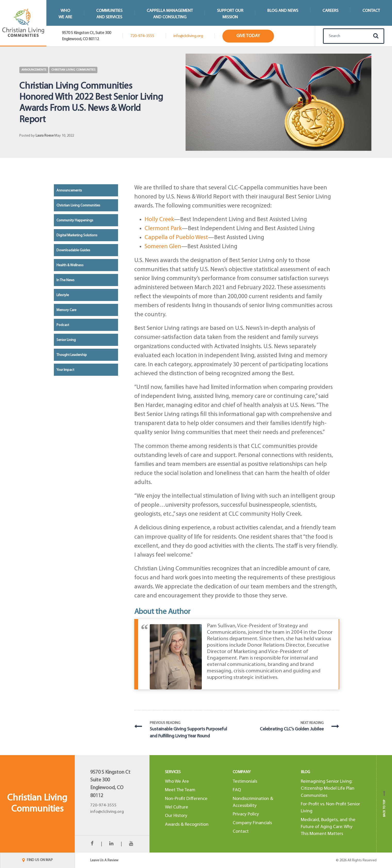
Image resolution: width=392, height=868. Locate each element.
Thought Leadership (72, 355)
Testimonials (245, 782)
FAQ (237, 790)
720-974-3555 (142, 36)
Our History (176, 816)
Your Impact (65, 370)
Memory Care (66, 310)
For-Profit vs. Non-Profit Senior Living (330, 808)
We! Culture (177, 807)
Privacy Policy (246, 814)
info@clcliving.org (188, 36)
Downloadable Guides (73, 250)
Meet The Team (180, 790)
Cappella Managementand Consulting (170, 14)
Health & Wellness (70, 265)
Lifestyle (63, 295)
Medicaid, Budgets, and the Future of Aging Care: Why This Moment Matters (328, 827)
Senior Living (66, 340)
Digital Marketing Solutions (77, 235)
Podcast (63, 325)
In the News (65, 280)
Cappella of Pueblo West (176, 238)
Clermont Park (163, 229)
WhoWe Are (65, 14)
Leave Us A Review (104, 860)
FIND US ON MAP (37, 860)
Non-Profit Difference (186, 799)
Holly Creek (159, 220)
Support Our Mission (230, 14)
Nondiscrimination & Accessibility (253, 802)
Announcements (34, 70)
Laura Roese (45, 136)
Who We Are (177, 782)
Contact (241, 832)
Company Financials (252, 823)
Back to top (384, 804)
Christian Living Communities (73, 70)
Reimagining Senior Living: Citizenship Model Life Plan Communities (328, 789)
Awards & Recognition (187, 825)
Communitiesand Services (109, 14)
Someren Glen (163, 247)
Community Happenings (75, 220)
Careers (330, 11)
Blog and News (283, 11)
